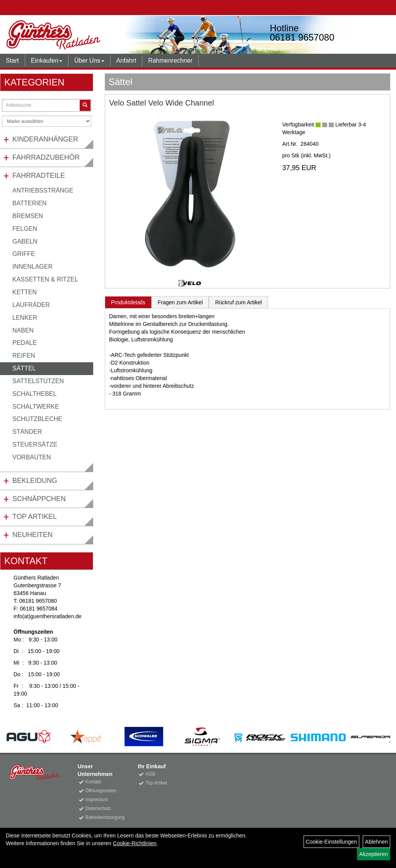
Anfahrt (126, 61)
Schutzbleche (37, 419)
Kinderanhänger (45, 139)
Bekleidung (35, 481)
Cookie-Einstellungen (331, 842)
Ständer (27, 432)
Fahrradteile (39, 176)
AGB (150, 774)
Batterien (30, 203)
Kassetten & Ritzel (45, 279)
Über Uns (89, 61)
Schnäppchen (39, 499)
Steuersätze (35, 444)
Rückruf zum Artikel (238, 302)
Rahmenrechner (170, 61)
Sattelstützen (38, 381)
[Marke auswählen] (47, 121)
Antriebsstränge (43, 190)
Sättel (24, 368)
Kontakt (93, 782)
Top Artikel (35, 517)
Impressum (97, 800)
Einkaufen (47, 61)
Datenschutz (98, 808)
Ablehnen (376, 842)
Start (12, 61)
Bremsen (28, 216)
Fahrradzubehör (46, 157)
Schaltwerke (36, 407)
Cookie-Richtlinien (135, 843)
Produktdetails (128, 302)
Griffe (24, 254)
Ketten (25, 292)
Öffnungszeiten (101, 791)
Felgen (25, 229)
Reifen (24, 356)
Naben (23, 330)
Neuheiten (32, 535)
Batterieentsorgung (103, 817)
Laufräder (31, 305)
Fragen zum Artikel (180, 302)
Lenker (25, 318)
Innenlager (32, 267)
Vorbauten (32, 457)
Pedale (25, 343)
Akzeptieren (374, 854)
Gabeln (25, 241)
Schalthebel (34, 394)
